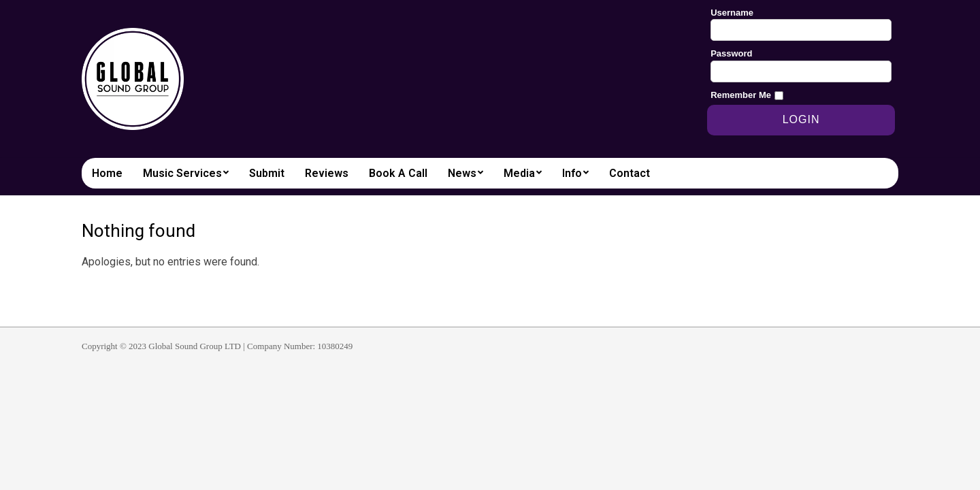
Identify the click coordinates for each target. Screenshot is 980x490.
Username (732, 13)
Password (731, 53)
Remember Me (741, 95)
